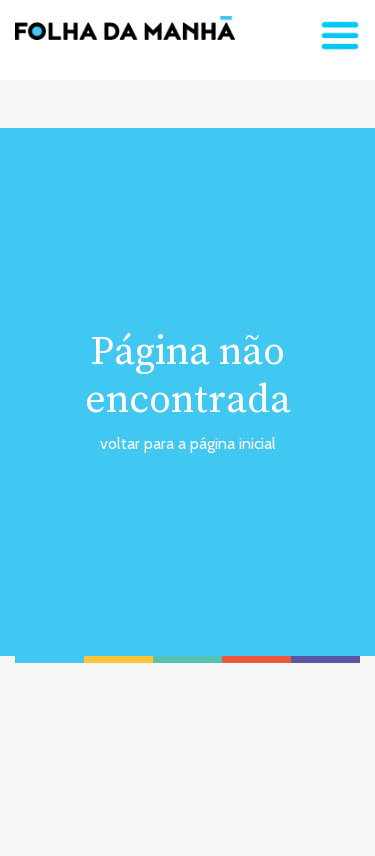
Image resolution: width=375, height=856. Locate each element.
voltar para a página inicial (188, 443)
